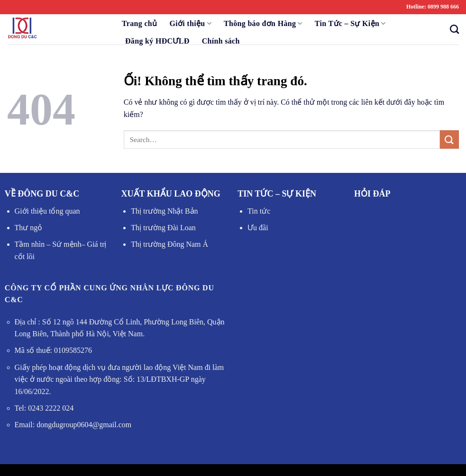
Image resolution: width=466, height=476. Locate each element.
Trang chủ (139, 23)
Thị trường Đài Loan (163, 228)
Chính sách (221, 41)
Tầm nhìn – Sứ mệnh (48, 244)
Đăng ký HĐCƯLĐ (157, 41)
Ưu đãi (258, 228)
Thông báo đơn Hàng (263, 23)
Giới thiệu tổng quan (47, 211)
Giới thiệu (190, 23)
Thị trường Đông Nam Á (169, 244)
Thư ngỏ (29, 228)
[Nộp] (449, 139)
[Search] (452, 29)
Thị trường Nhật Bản (164, 211)
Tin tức (259, 211)
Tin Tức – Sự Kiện (350, 23)
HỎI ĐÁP (372, 194)
